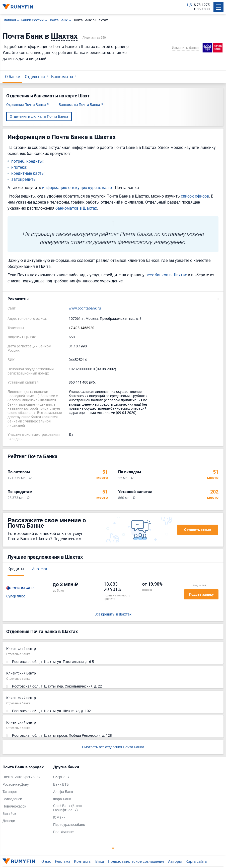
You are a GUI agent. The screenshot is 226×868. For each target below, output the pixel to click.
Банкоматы (62, 77)
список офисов (195, 196)
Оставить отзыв (198, 530)
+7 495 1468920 (82, 328)
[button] (113, 299)
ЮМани (59, 817)
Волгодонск (12, 799)
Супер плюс (16, 596)
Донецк (9, 821)
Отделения (35, 77)
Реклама (63, 861)
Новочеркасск (14, 806)
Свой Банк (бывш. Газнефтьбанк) (68, 808)
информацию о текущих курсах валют (78, 188)
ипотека (19, 167)
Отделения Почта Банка (27, 105)
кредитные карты (28, 173)
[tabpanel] (25, 795)
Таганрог (10, 792)
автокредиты (24, 179)
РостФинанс (63, 832)
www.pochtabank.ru (85, 308)
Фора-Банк (62, 799)
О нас (46, 861)
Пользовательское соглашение (136, 861)
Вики (100, 861)
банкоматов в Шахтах (76, 208)
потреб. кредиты (27, 161)
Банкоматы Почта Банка (81, 105)
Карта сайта (196, 861)
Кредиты (16, 569)
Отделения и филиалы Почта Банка (39, 116)
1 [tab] (113, 848)
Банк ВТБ (61, 785)
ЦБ (190, 5)
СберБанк (61, 777)
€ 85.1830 (202, 9)
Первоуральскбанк (69, 825)
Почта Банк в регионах (21, 777)
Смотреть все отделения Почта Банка (113, 747)
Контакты (83, 861)
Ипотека (39, 569)
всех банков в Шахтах (166, 275)
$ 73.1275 (202, 5)
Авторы (175, 861)
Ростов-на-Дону (16, 785)
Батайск (9, 814)
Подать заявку (201, 594)
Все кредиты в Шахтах (113, 614)
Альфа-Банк (63, 792)
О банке (12, 77)
